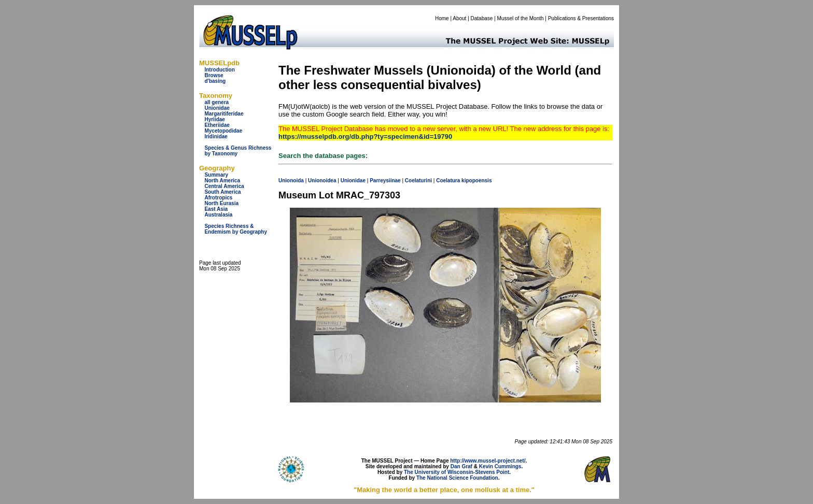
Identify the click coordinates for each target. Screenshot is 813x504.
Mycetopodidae (223, 131)
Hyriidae (214, 119)
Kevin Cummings (500, 466)
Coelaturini (418, 181)
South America (222, 192)
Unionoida (291, 181)
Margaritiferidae (224, 114)
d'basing (215, 81)
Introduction (219, 70)
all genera (216, 102)
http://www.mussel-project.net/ (488, 461)
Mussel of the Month (521, 18)
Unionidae (217, 108)
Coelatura (448, 181)
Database (482, 18)
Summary (216, 175)
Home (442, 18)
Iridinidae (216, 136)
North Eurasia (221, 203)
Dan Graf (461, 466)
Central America (224, 186)
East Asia (216, 209)
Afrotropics (218, 198)
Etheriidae (217, 125)
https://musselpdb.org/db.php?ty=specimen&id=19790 (365, 136)
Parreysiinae (385, 181)
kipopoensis (476, 181)
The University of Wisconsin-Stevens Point (457, 472)
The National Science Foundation (457, 478)
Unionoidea (322, 181)
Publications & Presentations (581, 18)
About (459, 18)
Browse (214, 75)
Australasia (218, 215)
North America (222, 181)
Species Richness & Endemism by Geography (236, 229)
